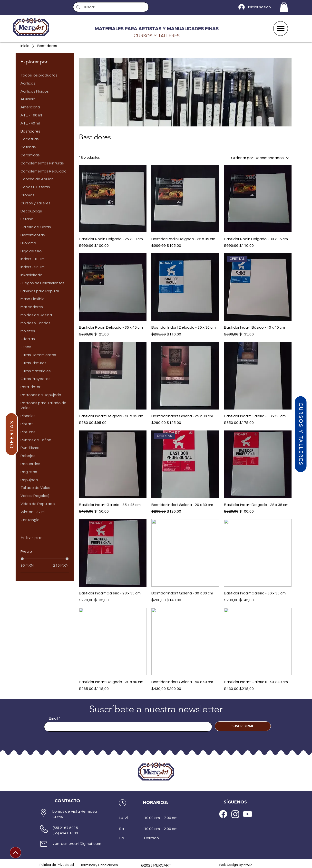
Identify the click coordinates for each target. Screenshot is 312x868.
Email (53, 718)
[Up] (15, 853)
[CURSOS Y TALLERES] (301, 434)
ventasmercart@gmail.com (77, 844)
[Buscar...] (110, 7)
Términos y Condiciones (99, 865)
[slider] (22, 559)
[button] (284, 7)
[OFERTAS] (11, 434)
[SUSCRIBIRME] (243, 726)
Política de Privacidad (57, 865)
